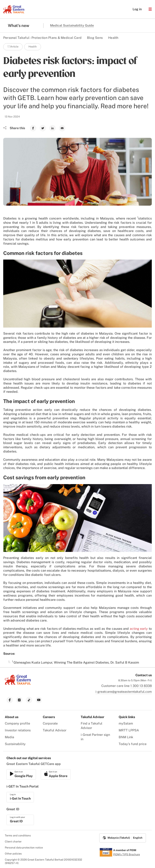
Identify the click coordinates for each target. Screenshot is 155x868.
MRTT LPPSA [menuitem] (129, 730)
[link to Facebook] (33, 128)
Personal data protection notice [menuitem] (24, 848)
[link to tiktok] (29, 700)
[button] (150, 9)
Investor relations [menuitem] (18, 730)
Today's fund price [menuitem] (133, 744)
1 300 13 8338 (141, 686)
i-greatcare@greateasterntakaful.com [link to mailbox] (124, 692)
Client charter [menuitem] (13, 842)
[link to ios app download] (21, 774)
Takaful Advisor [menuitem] (55, 730)
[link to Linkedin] (52, 128)
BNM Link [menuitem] (126, 737)
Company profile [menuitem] (17, 723)
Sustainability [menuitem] (15, 744)
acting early (139, 629)
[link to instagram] (19, 700)
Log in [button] (135, 9)
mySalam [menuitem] (126, 723)
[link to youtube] (39, 700)
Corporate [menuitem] (50, 723)
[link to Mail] (62, 128)
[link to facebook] (10, 700)
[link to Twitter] (43, 128)
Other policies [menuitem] (13, 854)
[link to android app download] (56, 774)
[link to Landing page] (18, 685)
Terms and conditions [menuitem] (18, 836)
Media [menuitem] (9, 737)
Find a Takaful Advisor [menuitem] (92, 726)
